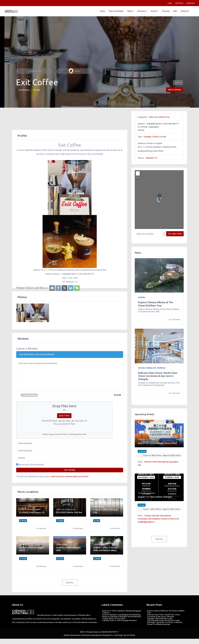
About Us (185, 11)
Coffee (155, 137)
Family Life (151, 368)
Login (170, 3)
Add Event (191, 3)
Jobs (175, 11)
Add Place (179, 3)
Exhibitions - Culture (147, 439)
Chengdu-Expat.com (94, 632)
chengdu (147, 137)
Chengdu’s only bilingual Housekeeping (125, 615)
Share (178, 83)
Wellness (161, 368)
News (130, 11)
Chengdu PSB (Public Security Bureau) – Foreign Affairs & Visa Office (122, 617)
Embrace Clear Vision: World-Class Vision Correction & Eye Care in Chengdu (158, 376)
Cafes (74, 71)
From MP (142, 493)
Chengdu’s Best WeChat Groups (160, 618)
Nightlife (37, 509)
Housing (166, 11)
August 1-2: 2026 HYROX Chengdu (155, 497)
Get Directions (175, 234)
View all (70, 583)
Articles (142, 297)
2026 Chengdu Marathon (127, 620)
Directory (142, 11)
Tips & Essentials (116, 11)
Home (102, 11)
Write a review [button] (175, 90)
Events (154, 11)
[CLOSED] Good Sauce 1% (32, 512)
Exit (164, 137)
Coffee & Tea (34, 71)
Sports (152, 493)
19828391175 (151, 158)
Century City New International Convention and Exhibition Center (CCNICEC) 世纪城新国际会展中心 (158, 519)
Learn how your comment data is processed (69, 476)
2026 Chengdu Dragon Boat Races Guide (163, 620)
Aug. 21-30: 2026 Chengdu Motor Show (157, 443)
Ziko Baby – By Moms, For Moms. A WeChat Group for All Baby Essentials (165, 623)
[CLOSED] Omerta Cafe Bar (69, 512)
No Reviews (24, 90)
